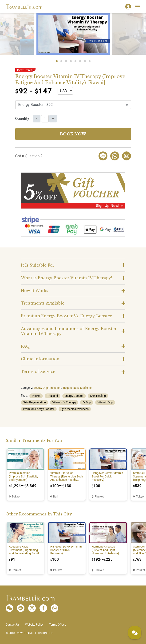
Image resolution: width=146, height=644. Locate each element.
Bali (56, 497)
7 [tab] (85, 61)
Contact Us (13, 625)
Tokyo (16, 497)
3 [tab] (66, 61)
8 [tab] (90, 61)
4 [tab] (71, 61)
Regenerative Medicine (77, 388)
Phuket (36, 396)
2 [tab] (61, 61)
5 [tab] (75, 61)
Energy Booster (74, 396)
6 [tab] (80, 61)
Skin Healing (98, 396)
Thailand (52, 396)
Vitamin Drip (105, 402)
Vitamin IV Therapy (64, 402)
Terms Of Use (58, 625)
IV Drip (87, 402)
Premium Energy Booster (39, 409)
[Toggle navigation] (138, 7)
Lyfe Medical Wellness (75, 409)
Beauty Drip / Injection (47, 388)
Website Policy (34, 625)
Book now (73, 134)
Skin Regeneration (35, 402)
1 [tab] (57, 61)
